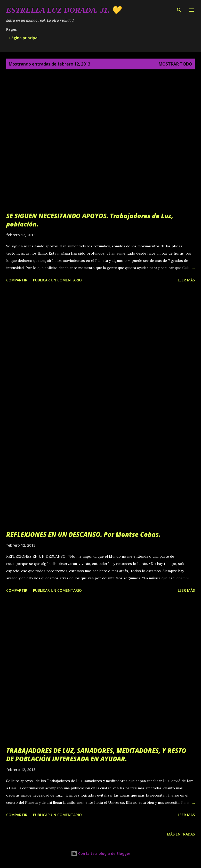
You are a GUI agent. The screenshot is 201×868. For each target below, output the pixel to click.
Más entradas (181, 834)
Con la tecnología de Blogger (101, 853)
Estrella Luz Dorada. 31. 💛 (64, 10)
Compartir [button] (17, 280)
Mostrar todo (175, 64)
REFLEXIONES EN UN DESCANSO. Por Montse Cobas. (83, 534)
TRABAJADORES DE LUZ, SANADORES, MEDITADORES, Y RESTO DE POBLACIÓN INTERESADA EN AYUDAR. (96, 755)
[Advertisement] (100, 343)
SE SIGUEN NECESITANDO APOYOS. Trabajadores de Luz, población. (90, 220)
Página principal (24, 38)
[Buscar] (179, 9)
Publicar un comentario (57, 280)
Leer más (186, 280)
